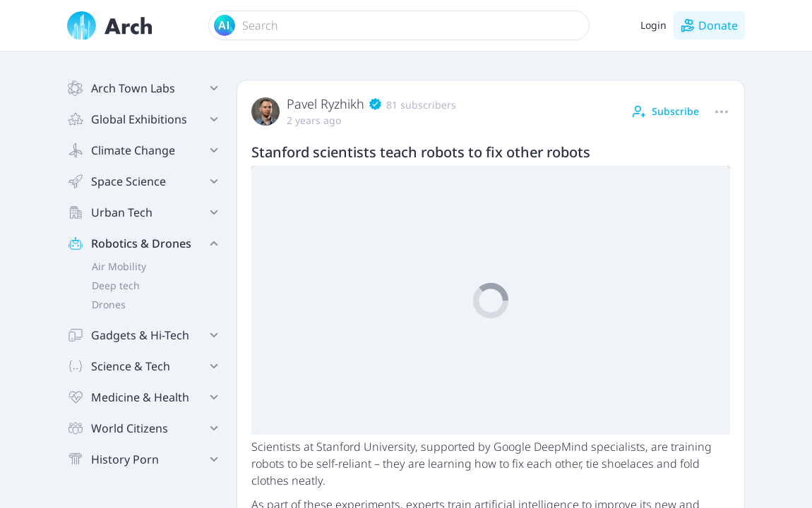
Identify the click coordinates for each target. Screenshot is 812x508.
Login (653, 25)
